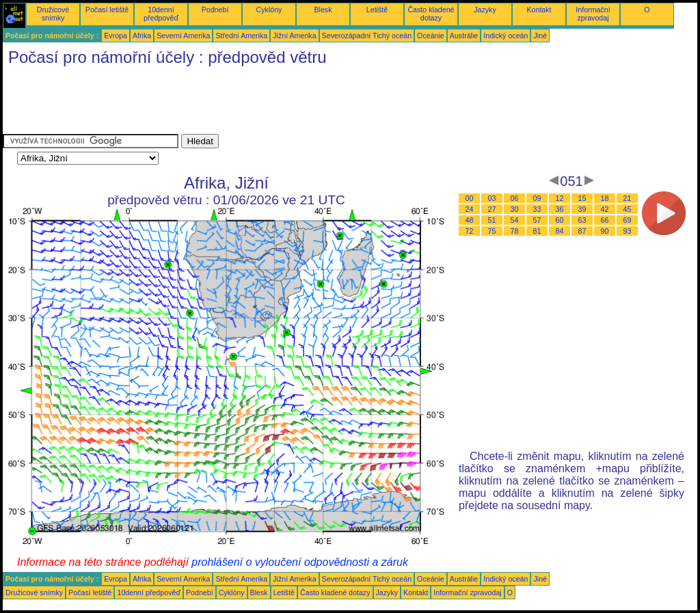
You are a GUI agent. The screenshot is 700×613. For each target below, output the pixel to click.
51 (492, 220)
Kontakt (539, 10)
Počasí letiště (107, 10)
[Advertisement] (252, 103)
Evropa (116, 36)
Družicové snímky (53, 14)
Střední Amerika (241, 36)
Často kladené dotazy (431, 14)
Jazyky (485, 10)
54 (515, 220)
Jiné (540, 36)
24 (470, 209)
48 (470, 220)
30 (515, 209)
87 (582, 231)
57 (537, 220)
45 (628, 209)
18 (605, 198)
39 (582, 209)
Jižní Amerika (294, 36)
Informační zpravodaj (593, 14)
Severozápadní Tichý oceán (367, 36)
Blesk (323, 10)
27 (492, 209)
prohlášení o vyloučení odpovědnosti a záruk (300, 562)
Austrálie (464, 36)
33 (537, 209)
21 (628, 198)
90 (605, 231)
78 (515, 231)
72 (470, 231)
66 (605, 220)
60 (560, 220)
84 (560, 231)
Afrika (142, 36)
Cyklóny (269, 10)
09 (537, 198)
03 (492, 198)
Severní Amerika (183, 36)
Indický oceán (506, 36)
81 (537, 231)
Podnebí (215, 10)
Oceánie (431, 36)
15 (582, 198)
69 (628, 220)
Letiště (377, 10)
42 (605, 209)
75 (492, 231)
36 (560, 209)
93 (628, 231)
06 (515, 198)
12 (560, 198)
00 (470, 198)
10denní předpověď (161, 14)
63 (582, 220)
